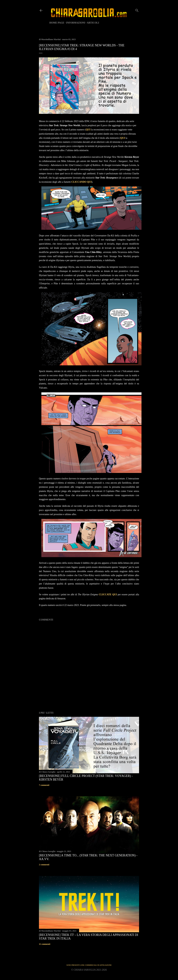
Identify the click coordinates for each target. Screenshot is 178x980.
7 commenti (44, 785)
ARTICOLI (93, 23)
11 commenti (45, 944)
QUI (88, 130)
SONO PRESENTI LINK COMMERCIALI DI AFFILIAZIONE (89, 965)
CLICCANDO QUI (82, 182)
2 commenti (44, 865)
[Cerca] (137, 10)
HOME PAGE (57, 23)
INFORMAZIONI (76, 23)
